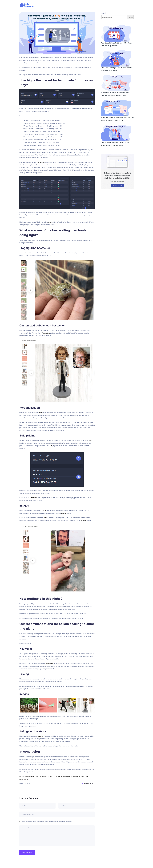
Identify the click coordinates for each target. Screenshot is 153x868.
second (64, 513)
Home (53, 5)
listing (41, 413)
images (44, 511)
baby (51, 446)
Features (79, 5)
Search (104, 13)
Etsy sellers (40, 162)
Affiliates (62, 5)
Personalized (46, 333)
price (50, 222)
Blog (71, 5)
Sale (25, 109)
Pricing (89, 5)
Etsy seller (33, 498)
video (45, 518)
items (91, 440)
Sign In (107, 5)
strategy (83, 520)
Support (98, 5)
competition (50, 664)
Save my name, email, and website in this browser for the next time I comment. (47, 822)
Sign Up (116, 5)
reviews (40, 736)
